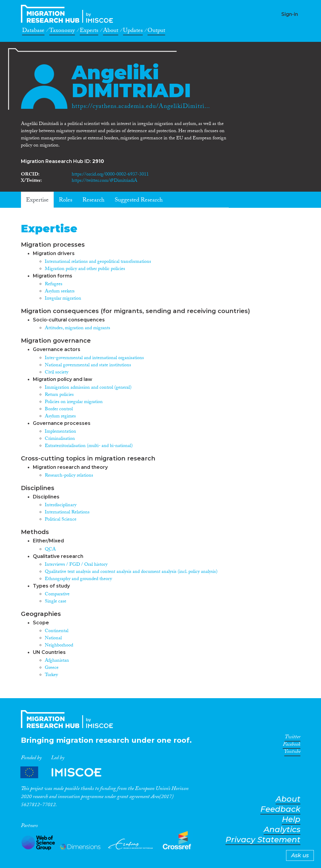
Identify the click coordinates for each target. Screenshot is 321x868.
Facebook (292, 745)
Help (291, 819)
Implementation (60, 432)
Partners (66, 772)
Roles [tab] (66, 201)
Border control (59, 409)
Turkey (51, 675)
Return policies (59, 395)
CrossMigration (69, 14)
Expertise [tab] (37, 201)
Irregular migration (63, 299)
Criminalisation (60, 439)
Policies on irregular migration (74, 402)
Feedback (280, 809)
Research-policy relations (69, 476)
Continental (57, 631)
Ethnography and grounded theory (78, 579)
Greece (52, 668)
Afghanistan (57, 661)
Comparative (57, 595)
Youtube (292, 753)
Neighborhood (59, 646)
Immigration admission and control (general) (88, 388)
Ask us (300, 855)
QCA (50, 550)
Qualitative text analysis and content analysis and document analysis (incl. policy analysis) (131, 572)
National (53, 639)
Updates (133, 31)
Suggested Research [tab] (139, 201)
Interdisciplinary (61, 505)
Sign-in (290, 14)
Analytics (282, 830)
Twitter (292, 738)
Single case (56, 602)
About (111, 31)
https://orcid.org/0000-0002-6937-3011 (110, 175)
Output (156, 31)
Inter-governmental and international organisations (94, 358)
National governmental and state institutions (88, 366)
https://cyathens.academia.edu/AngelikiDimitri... (141, 107)
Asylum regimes (60, 417)
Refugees (54, 284)
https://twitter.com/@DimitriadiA (105, 181)
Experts (89, 31)
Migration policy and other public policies (85, 269)
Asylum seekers (60, 292)
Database (33, 31)
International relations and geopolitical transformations (98, 262)
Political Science (61, 520)
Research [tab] (93, 201)
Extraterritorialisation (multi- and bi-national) (89, 446)
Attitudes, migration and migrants (77, 328)
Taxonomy (62, 31)
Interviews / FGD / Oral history (76, 565)
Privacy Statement (263, 840)
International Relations (67, 513)
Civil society (57, 373)
